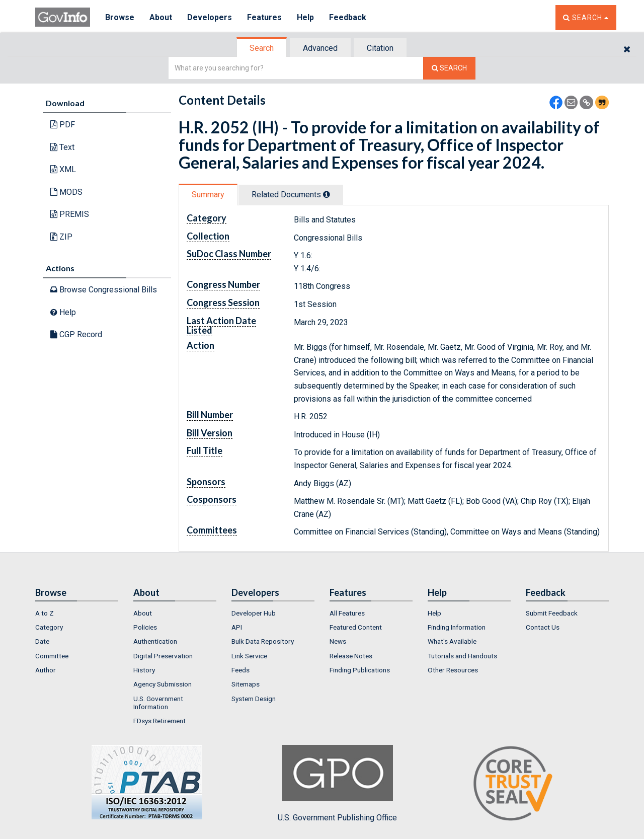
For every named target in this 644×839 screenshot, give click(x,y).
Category (49, 627)
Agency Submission (163, 684)
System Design (254, 699)
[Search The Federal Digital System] (449, 68)
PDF (63, 125)
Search (262, 48)
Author (46, 670)
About (161, 17)
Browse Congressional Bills (104, 290)
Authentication (155, 641)
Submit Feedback (552, 613)
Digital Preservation (163, 656)
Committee (52, 656)
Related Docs (291, 195)
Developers (210, 17)
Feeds (240, 670)
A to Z (45, 613)
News (338, 641)
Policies (145, 627)
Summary (208, 195)
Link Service (249, 656)
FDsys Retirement (159, 721)
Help (305, 17)
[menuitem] (77, 613)
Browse (120, 17)
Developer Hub (254, 613)
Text (62, 147)
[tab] (262, 48)
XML (63, 169)
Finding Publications (360, 670)
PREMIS (70, 214)
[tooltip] (327, 194)
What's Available (452, 641)
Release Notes (351, 656)
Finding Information (457, 627)
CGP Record (76, 334)
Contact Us (543, 627)
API (237, 627)
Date (42, 641)
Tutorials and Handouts (462, 656)
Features (264, 17)
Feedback (348, 17)
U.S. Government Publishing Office (337, 784)
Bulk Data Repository (263, 641)
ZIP (61, 237)
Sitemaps (246, 684)
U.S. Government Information (158, 703)
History (144, 670)
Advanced (320, 48)
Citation (380, 48)
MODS (66, 192)
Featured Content (356, 627)
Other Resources (453, 670)
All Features (347, 613)
